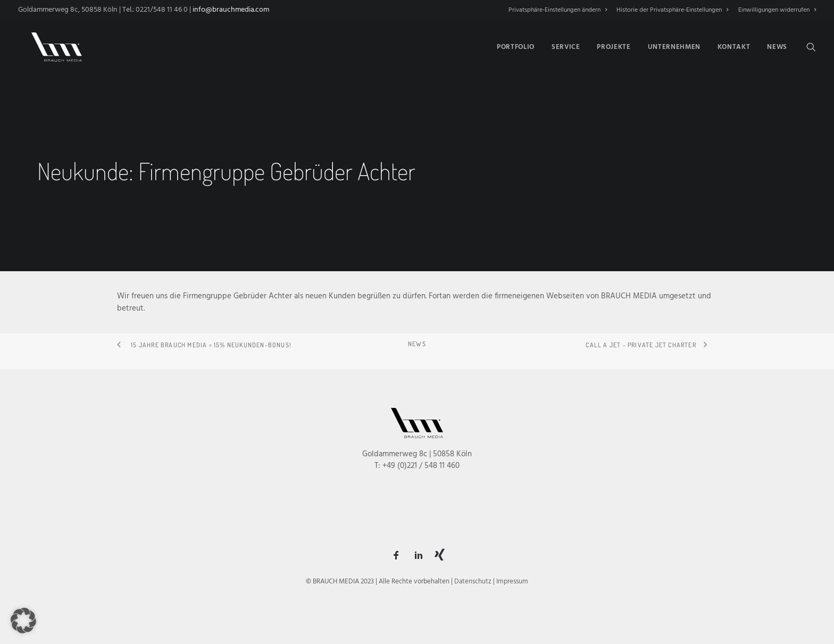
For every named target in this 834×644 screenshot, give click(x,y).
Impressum (512, 582)
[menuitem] (560, 10)
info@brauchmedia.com (231, 10)
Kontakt (734, 45)
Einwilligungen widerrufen (777, 10)
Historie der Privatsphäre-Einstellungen (672, 10)
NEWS (417, 344)
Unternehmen (674, 45)
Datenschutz (473, 582)
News (777, 45)
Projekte (614, 45)
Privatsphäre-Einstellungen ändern (558, 10)
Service (566, 45)
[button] (811, 45)
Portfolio (516, 45)
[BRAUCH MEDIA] (50, 45)
